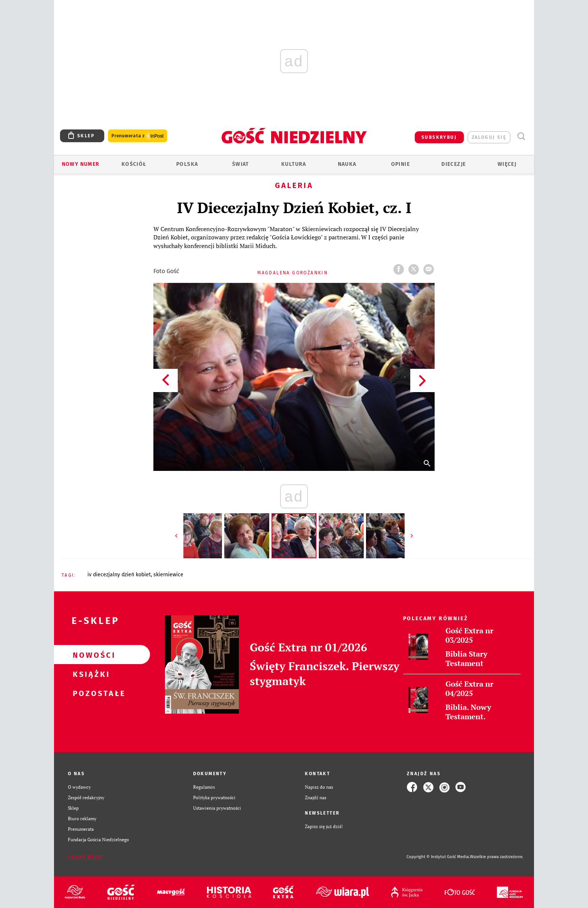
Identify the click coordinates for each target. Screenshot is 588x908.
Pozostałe (90, 693)
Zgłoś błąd (85, 857)
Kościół (134, 164)
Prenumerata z (138, 136)
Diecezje (454, 164)
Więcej (507, 164)
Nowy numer (81, 164)
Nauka (347, 164)
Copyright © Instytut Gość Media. (438, 857)
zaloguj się (489, 137)
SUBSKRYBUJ (439, 137)
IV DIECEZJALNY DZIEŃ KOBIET (119, 575)
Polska (187, 164)
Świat (241, 164)
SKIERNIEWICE (168, 575)
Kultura (294, 164)
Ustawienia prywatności (217, 808)
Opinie (400, 164)
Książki (90, 674)
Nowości (90, 655)
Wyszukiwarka (521, 136)
